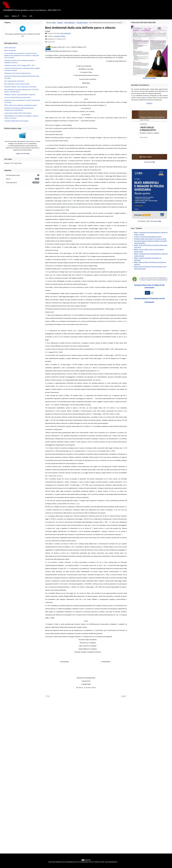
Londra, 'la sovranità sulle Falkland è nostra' (148, 237)
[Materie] (18, 16)
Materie (14, 16)
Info (31, 16)
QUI (23, 36)
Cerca (24, 16)
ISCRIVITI (149, 103)
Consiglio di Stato (60, 36)
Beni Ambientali (66, 33)
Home (7, 16)
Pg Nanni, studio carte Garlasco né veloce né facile (150, 239)
